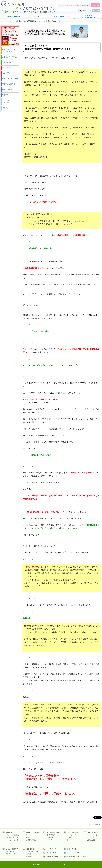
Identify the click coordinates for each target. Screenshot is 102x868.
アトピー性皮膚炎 (93, 835)
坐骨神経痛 (50, 837)
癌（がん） (70, 840)
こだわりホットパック (13, 835)
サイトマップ (72, 849)
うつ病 (69, 837)
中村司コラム (7, 95)
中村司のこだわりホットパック (9, 50)
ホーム (8, 21)
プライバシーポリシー (7, 101)
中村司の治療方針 (9, 84)
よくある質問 (7, 62)
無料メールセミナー (12, 854)
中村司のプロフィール (10, 79)
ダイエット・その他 (12, 840)
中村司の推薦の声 (9, 89)
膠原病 (28, 837)
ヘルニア (49, 840)
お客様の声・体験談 (10, 57)
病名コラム (6, 68)
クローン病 (91, 837)
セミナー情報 (10, 852)
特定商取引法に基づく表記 (76, 857)
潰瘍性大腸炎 (91, 840)
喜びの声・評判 (52, 857)
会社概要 (6, 108)
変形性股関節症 (31, 840)
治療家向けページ (36, 21)
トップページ (51, 849)
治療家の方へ (20, 21)
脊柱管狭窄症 (51, 835)
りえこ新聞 (6, 73)
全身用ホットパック (12, 837)
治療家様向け (30, 856)
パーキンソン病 (72, 835)
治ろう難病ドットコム (50, 864)
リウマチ (29, 835)
